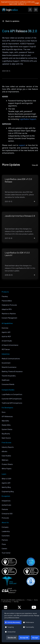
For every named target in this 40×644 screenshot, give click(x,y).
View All (35, 165)
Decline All (12, 638)
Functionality (29, 627)
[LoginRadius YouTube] (34, 607)
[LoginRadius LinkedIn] (6, 607)
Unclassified (10, 632)
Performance (29, 622)
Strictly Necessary (13, 622)
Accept (35, 638)
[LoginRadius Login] (30, 10)
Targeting (9, 627)
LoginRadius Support (28, 119)
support (22, 145)
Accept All (24, 638)
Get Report (22, 4)
